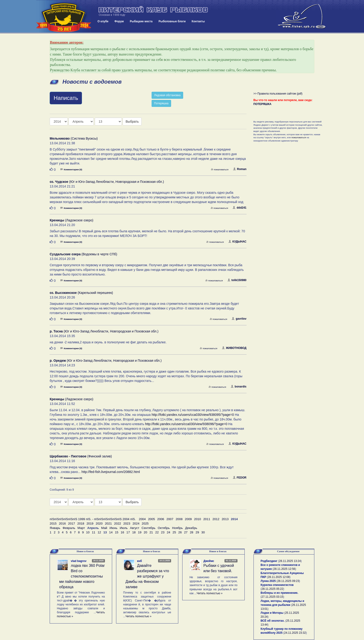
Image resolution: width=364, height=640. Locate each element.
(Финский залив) (81, 456)
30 (203, 532)
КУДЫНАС (237, 242)
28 (192, 532)
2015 (53, 523)
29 (197, 532)
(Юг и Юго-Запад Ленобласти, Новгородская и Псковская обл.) (107, 182)
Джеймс (209, 561)
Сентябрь (149, 528)
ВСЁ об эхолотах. (273, 621)
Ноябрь (177, 528)
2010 (198, 519)
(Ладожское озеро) (71, 220)
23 (163, 532)
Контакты (198, 21)
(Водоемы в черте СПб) (83, 254)
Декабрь (191, 528)
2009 (188, 519)
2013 (225, 519)
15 (117, 532)
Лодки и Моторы (272, 613)
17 (128, 532)
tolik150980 (237, 280)
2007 (170, 519)
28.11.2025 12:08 (279, 577)
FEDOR (240, 478)
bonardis (239, 387)
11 (94, 532)
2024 (136, 523)
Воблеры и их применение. (279, 593)
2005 (152, 519)
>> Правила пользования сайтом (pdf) (278, 94)
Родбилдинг (269, 561)
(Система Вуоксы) (74, 138)
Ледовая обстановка (167, 95)
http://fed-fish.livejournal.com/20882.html (111, 472)
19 (140, 532)
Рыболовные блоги (172, 21)
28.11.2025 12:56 (284, 569)
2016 (62, 523)
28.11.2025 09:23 (288, 581)
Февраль (69, 528)
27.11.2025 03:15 (272, 597)
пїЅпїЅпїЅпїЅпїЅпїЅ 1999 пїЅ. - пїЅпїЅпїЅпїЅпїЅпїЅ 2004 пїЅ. (93, 519)
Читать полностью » (139, 616)
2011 (207, 519)
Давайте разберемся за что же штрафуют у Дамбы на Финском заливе (147, 576)
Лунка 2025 (268, 581)
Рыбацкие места (141, 21)
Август (135, 528)
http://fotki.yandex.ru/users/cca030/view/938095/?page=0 (193, 415)
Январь (55, 528)
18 (134, 532)
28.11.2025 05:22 (272, 589)
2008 (179, 519)
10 (88, 532)
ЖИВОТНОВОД (234, 348)
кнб (140, 561)
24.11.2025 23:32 (295, 633)
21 (151, 532)
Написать (66, 98)
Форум (119, 21)
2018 (81, 523)
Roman (240, 169)
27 (186, 532)
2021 (108, 523)
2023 (127, 523)
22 (157, 532)
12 (99, 532)
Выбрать (132, 121)
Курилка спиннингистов (277, 585)
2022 (118, 523)
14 (111, 532)
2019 (90, 523)
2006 (161, 519)
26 (180, 532)
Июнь (114, 528)
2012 (216, 519)
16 (122, 532)
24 (168, 532)
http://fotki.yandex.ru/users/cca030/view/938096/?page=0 (186, 424)
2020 (99, 523)
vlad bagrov (79, 561)
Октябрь (164, 528)
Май (104, 528)
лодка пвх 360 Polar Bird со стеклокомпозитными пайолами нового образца (82, 576)
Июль (124, 528)
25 (174, 532)
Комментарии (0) (71, 169)
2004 (142, 519)
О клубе (103, 21)
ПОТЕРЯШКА (263, 104)
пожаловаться (220, 169)
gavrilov (239, 319)
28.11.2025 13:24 (290, 561)
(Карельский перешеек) (81, 293)
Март (81, 528)
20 (145, 532)
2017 (71, 523)
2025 (145, 523)
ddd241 (239, 208)
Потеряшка (161, 103)
